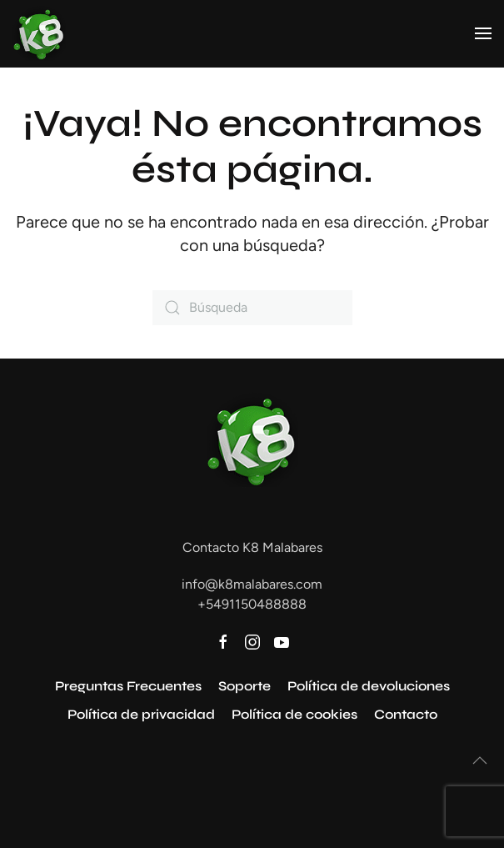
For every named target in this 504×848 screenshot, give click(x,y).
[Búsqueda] (252, 308)
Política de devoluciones (369, 686)
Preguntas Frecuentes (128, 686)
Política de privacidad (141, 714)
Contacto (406, 714)
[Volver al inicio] (39, 33)
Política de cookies (294, 714)
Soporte (245, 686)
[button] (483, 33)
